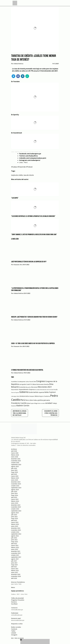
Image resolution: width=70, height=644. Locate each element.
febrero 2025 (15, 478)
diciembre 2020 (16, 574)
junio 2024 (14, 493)
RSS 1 (13, 638)
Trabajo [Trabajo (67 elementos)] (55, 403)
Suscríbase (14, 604)
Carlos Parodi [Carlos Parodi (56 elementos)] (29, 382)
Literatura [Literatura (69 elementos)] (22, 396)
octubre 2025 (15, 463)
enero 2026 (15, 457)
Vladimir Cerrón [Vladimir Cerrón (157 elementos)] (23, 406)
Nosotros (14, 602)
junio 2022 (14, 540)
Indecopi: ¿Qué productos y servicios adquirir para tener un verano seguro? (34, 317)
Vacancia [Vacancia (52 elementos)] (13, 406)
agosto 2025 (15, 466)
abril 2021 (14, 567)
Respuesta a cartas (17, 624)
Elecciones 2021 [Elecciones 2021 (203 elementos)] (45, 387)
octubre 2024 (15, 486)
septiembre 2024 (16, 488)
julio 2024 (14, 492)
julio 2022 (14, 538)
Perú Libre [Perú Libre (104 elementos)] (29, 400)
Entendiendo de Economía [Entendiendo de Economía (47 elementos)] (47, 390)
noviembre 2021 (16, 553)
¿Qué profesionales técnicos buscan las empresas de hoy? (29, 262)
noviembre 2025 (16, 461)
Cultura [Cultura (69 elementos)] (34, 384)
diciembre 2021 (16, 551)
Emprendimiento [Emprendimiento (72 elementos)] (24, 389)
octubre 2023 (15, 509)
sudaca (13, 152)
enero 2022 (15, 549)
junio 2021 (14, 563)
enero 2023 (15, 526)
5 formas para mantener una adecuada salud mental (27, 370)
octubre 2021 (15, 555)
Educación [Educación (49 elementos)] (28, 387)
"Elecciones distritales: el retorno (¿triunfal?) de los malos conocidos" (33, 216)
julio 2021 (14, 561)
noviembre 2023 (16, 507)
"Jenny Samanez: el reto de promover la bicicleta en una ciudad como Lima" (34, 235)
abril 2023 (14, 520)
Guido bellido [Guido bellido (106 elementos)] (33, 392)
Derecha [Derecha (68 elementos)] (46, 384)
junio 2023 (14, 517)
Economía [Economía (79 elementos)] (22, 387)
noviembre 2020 (16, 576)
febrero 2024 (15, 501)
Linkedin (14, 633)
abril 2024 (14, 497)
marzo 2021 (15, 569)
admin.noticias (19, 64)
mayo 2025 (15, 472)
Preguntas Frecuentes (18, 600)
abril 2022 (14, 544)
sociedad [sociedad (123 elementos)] (49, 403)
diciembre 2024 (16, 482)
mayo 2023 (15, 518)
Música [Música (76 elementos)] (37, 396)
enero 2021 (15, 572)
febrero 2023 (15, 524)
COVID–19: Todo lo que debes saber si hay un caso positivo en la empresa (33, 344)
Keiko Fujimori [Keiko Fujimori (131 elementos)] (50, 392)
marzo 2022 (15, 545)
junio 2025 (14, 470)
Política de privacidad (17, 598)
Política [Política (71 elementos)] (35, 400)
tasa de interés (29, 175)
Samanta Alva (18, 265)
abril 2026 (14, 451)
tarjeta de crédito (17, 175)
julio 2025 (14, 468)
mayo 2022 (15, 542)
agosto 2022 (15, 536)
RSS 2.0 (17, 638)
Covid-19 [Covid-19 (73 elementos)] (29, 384)
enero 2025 (15, 480)
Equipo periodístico (17, 591)
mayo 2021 (15, 565)
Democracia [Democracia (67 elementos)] (40, 384)
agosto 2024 (15, 490)
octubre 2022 (15, 532)
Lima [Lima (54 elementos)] (18, 396)
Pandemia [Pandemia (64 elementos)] (47, 396)
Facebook (14, 629)
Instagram (14, 635)
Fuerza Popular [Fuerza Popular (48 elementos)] (15, 392)
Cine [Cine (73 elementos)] (35, 381)
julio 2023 (14, 515)
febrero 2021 (15, 571)
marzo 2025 (15, 476)
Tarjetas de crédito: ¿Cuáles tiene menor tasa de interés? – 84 (27, 152)
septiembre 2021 (16, 557)
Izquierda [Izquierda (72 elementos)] (41, 392)
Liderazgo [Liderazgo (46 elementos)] (14, 396)
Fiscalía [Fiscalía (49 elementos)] (56, 390)
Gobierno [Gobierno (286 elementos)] (24, 392)
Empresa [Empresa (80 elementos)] (32, 389)
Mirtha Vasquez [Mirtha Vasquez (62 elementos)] (30, 396)
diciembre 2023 (16, 505)
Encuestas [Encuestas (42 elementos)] (37, 390)
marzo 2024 (15, 499)
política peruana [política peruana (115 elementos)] (44, 400)
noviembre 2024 (16, 484)
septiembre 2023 (16, 511)
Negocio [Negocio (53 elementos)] (41, 396)
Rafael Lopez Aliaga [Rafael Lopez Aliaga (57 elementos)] (32, 403)
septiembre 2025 (16, 465)
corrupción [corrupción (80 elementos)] (23, 384)
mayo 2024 (15, 495)
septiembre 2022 (16, 534)
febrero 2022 (15, 547)
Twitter (13, 631)
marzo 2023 (15, 522)
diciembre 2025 (16, 459)
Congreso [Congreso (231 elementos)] (41, 381)
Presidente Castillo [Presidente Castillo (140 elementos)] (19, 403)
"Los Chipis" (15, 198)
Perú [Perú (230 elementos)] (23, 400)
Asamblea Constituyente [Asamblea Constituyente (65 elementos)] (18, 382)
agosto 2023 (15, 513)
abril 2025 (14, 474)
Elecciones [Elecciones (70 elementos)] (34, 387)
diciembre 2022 (16, 528)
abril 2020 (14, 578)
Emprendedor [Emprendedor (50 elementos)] (15, 390)
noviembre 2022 (16, 530)
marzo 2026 (15, 453)
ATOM (22, 638)
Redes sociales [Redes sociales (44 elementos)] (41, 403)
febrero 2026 (15, 455)
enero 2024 (15, 503)
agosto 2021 (15, 559)
